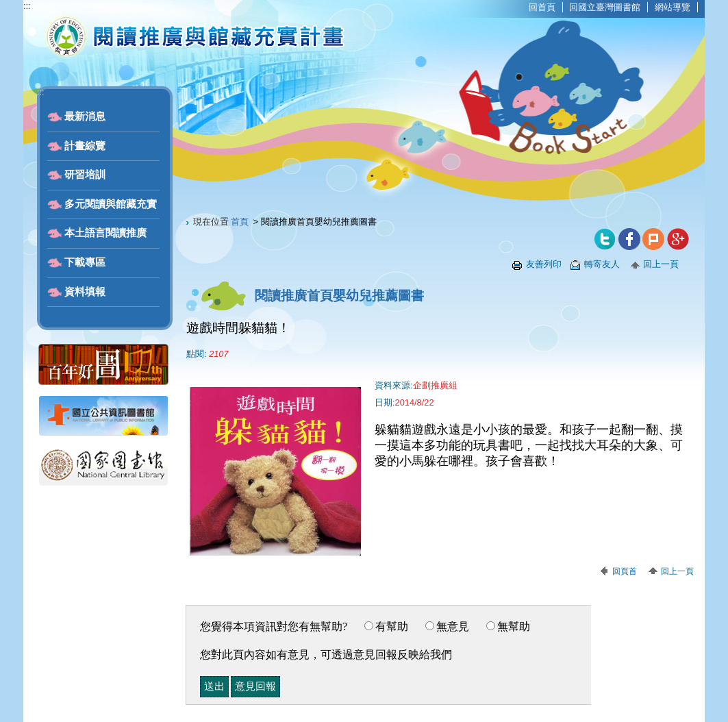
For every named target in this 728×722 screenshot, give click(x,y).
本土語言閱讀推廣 (105, 233)
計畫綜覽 (85, 146)
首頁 (240, 222)
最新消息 (85, 116)
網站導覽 (673, 7)
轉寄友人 (602, 264)
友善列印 (544, 264)
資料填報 (85, 292)
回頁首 (625, 571)
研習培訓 (85, 175)
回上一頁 (661, 264)
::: (27, 6)
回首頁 (542, 7)
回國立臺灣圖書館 (605, 7)
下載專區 (85, 262)
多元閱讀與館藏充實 (111, 204)
